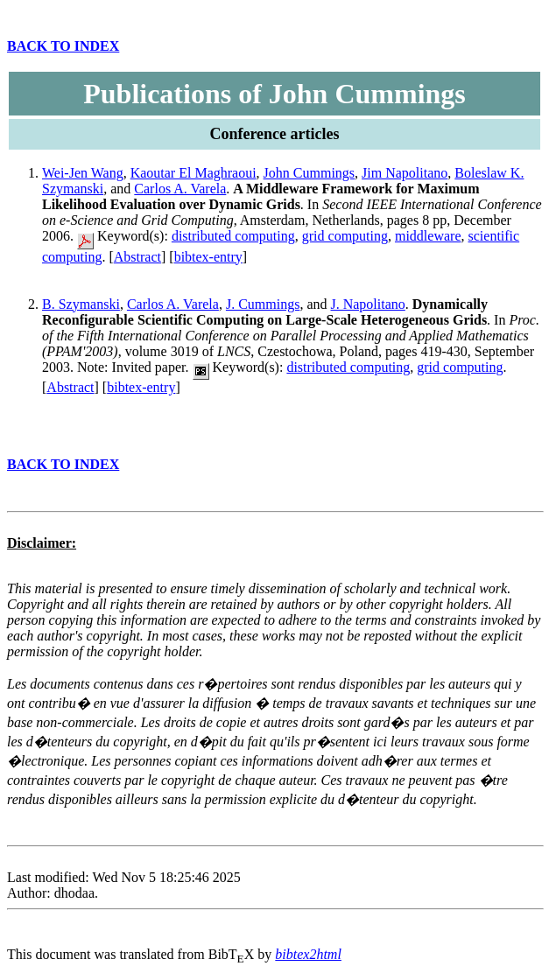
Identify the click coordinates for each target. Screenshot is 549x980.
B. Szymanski (81, 304)
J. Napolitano (367, 304)
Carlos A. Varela (180, 189)
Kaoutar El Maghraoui (194, 173)
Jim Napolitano (405, 173)
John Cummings (309, 173)
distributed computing (233, 236)
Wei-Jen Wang (83, 173)
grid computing (345, 236)
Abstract (137, 257)
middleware (428, 236)
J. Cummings (263, 304)
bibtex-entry (208, 257)
